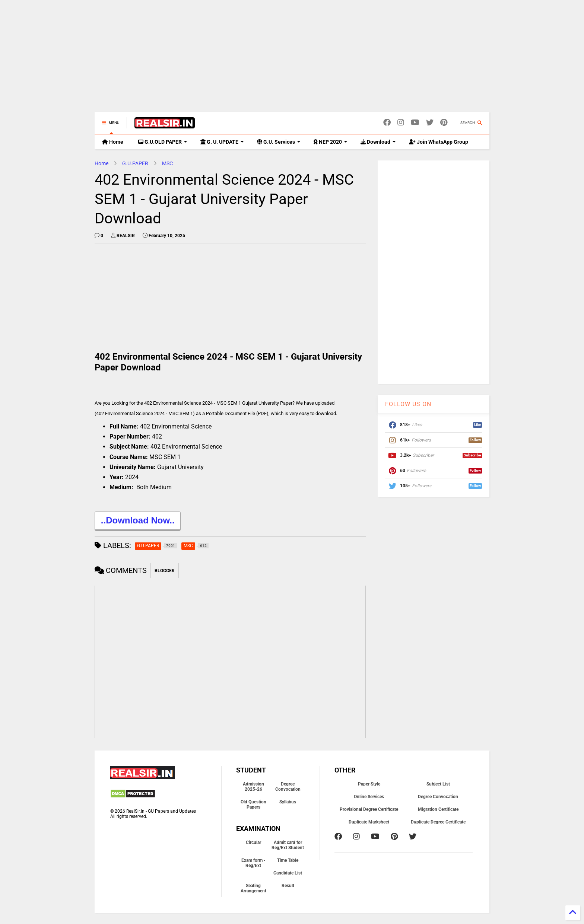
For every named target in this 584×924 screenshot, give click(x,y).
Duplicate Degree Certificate (438, 822)
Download (378, 142)
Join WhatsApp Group (439, 142)
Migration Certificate (438, 809)
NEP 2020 (331, 142)
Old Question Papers (253, 804)
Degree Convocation (288, 787)
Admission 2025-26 (253, 787)
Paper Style (369, 784)
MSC (167, 163)
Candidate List (288, 873)
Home (113, 142)
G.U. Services (279, 142)
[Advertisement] (292, 60)
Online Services (369, 797)
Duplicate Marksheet (369, 822)
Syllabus (288, 802)
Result (288, 886)
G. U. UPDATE (222, 142)
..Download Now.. (138, 521)
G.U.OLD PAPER (163, 142)
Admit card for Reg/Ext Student (288, 845)
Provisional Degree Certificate (369, 809)
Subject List (438, 784)
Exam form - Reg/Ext (253, 863)
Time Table (288, 860)
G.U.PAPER (135, 163)
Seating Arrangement (253, 888)
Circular (253, 842)
